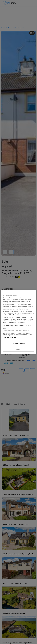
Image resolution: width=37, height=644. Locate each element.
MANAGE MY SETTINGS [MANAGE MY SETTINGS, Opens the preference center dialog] (19, 344)
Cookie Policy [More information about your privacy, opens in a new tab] (16, 315)
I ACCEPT (18, 349)
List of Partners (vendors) (10, 338)
